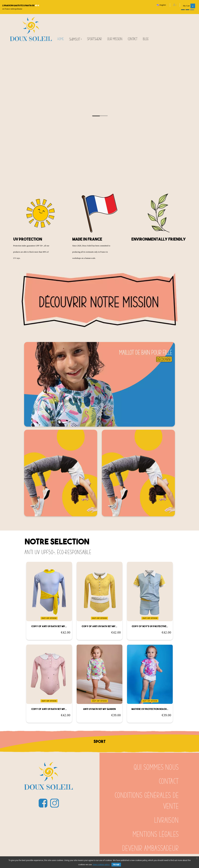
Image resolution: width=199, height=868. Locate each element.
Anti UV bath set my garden (99, 709)
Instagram (54, 803)
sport (100, 741)
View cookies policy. (101, 865)
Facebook (43, 803)
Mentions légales (156, 835)
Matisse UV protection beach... (150, 709)
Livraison (166, 820)
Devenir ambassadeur (150, 849)
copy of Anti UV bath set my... (49, 626)
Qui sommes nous (156, 768)
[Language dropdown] (162, 5)
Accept (116, 865)
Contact (169, 782)
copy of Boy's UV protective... (150, 626)
